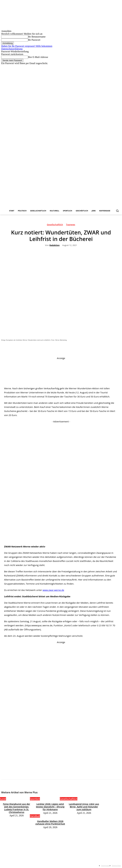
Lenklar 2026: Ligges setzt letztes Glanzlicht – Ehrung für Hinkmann (50, 806)
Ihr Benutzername (37, 37)
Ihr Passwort (34, 40)
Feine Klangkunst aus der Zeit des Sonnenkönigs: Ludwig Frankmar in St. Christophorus (17, 806)
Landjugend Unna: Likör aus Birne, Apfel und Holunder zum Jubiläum (84, 806)
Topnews (71, 225)
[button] (117, 211)
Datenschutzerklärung (12, 49)
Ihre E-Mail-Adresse (38, 57)
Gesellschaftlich (55, 225)
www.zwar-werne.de (53, 590)
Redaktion (55, 245)
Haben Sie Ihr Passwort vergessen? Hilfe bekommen (27, 46)
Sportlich (35, 799)
